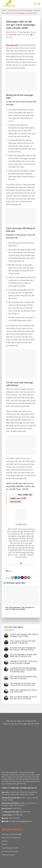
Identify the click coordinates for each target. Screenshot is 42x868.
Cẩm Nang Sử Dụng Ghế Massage (20, 10)
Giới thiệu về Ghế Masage (12, 834)
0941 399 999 (17, 486)
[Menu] (39, 4)
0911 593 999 (17, 815)
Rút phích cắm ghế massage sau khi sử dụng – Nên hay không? (23, 649)
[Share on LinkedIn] (29, 578)
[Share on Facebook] (16, 578)
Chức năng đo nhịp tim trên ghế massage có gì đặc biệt (23, 642)
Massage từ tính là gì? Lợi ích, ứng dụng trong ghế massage (23, 662)
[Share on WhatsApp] (12, 578)
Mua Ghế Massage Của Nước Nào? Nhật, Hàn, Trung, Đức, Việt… (24, 656)
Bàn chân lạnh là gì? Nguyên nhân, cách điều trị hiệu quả (24, 678)
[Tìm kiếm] (35, 4)
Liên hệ (5, 841)
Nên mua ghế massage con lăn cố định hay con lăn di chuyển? (23, 698)
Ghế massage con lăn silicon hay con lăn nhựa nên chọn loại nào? (23, 684)
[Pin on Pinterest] (25, 578)
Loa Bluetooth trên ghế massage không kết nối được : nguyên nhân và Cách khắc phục (23, 670)
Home (4, 10)
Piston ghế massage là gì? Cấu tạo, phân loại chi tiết (24, 691)
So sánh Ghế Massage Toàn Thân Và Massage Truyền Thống (24, 635)
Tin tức (4, 844)
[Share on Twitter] (19, 578)
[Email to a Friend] (22, 578)
